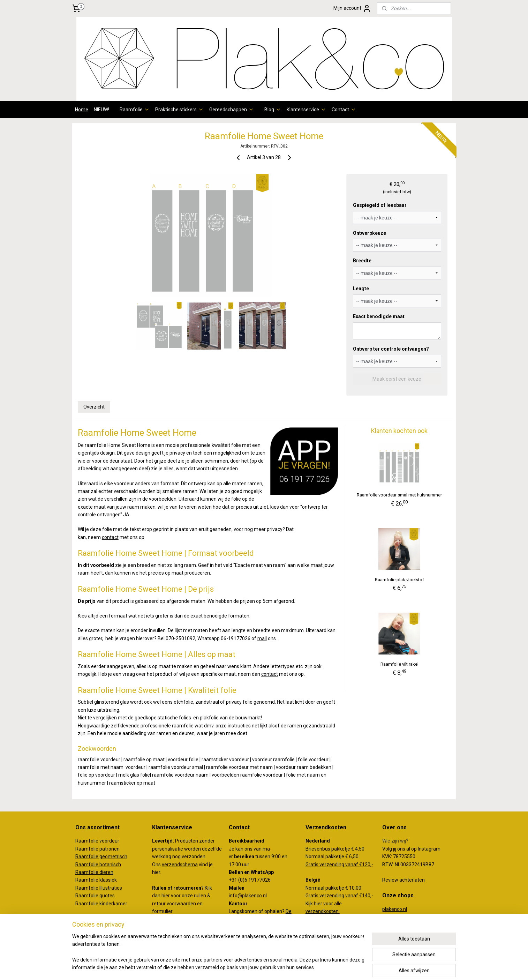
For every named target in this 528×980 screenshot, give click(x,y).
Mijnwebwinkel (333, 967)
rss (249, 967)
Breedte (362, 261)
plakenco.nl (395, 909)
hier (166, 896)
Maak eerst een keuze (397, 379)
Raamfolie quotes (95, 896)
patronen (110, 849)
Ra (78, 856)
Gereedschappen (232, 110)
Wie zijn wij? (395, 841)
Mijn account (352, 8)
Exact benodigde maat (379, 316)
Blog (273, 110)
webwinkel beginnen (274, 967)
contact (110, 537)
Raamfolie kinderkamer (101, 904)
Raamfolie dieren (94, 872)
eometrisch (115, 856)
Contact (344, 110)
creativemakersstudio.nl (409, 925)
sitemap (235, 967)
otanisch (112, 865)
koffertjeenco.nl (400, 917)
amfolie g (92, 856)
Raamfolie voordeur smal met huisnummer (399, 495)
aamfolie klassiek (98, 880)
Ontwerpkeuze (369, 233)
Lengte (361, 289)
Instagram (429, 849)
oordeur (111, 841)
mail (262, 638)
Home (82, 110)
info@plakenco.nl (248, 896)
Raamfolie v (89, 841)
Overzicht (94, 407)
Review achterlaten (403, 880)
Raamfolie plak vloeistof (399, 580)
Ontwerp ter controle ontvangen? (391, 349)
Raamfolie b (89, 865)
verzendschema (180, 865)
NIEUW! (101, 110)
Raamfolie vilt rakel (399, 664)
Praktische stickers (179, 110)
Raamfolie (135, 110)
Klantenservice (306, 110)
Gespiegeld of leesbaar (380, 205)
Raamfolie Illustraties (99, 888)
